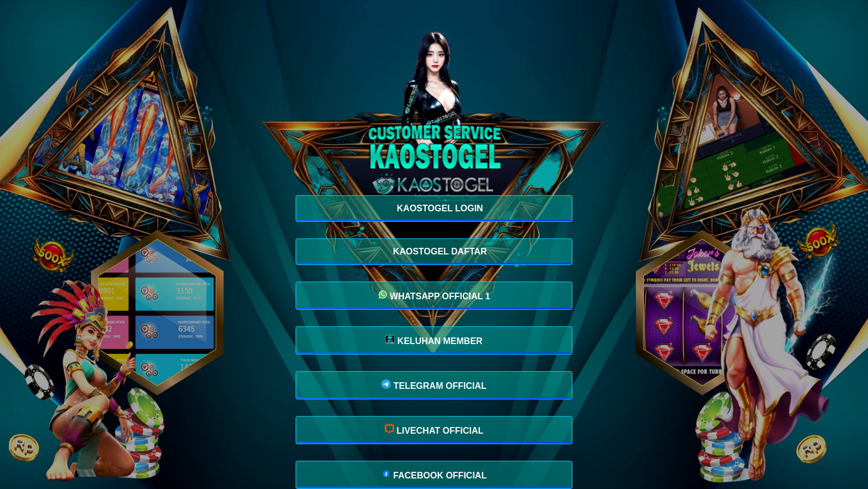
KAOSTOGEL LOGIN (438, 208)
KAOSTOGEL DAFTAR (438, 251)
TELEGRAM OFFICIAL (434, 385)
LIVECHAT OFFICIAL (434, 430)
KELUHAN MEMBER (434, 340)
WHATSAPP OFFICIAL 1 (434, 295)
